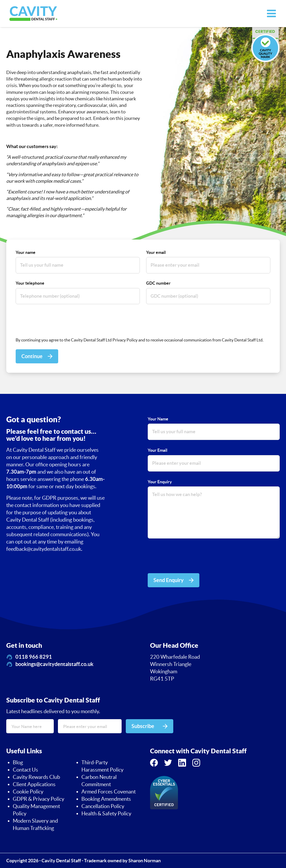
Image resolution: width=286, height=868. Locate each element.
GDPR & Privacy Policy (38, 799)
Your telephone (30, 283)
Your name (26, 252)
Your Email (157, 450)
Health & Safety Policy (106, 814)
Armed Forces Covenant (109, 792)
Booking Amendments (106, 799)
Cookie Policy (28, 792)
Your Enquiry (160, 482)
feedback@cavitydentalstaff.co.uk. (44, 549)
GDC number (158, 283)
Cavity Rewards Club (36, 777)
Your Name (158, 419)
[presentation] (55, 321)
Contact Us (25, 770)
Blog (18, 762)
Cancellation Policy (103, 806)
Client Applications (34, 784)
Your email (156, 252)
